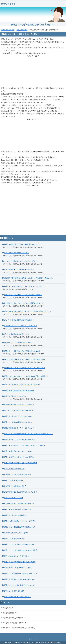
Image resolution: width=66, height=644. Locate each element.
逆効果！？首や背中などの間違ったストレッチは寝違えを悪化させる (28, 278)
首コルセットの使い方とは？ (14, 591)
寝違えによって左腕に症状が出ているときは (20, 585)
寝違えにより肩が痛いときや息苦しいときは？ (21, 573)
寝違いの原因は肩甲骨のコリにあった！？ (19, 405)
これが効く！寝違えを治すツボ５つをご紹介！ (21, 261)
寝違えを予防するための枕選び (15, 515)
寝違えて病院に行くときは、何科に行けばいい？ (21, 244)
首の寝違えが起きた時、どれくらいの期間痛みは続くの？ (25, 303)
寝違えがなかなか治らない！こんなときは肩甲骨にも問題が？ (26, 376)
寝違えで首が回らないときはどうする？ (18, 451)
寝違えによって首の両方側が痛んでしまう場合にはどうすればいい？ (28, 434)
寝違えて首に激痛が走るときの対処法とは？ (20, 390)
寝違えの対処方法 (22, 30)
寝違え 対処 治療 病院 (8, 30)
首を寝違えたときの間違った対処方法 (17, 474)
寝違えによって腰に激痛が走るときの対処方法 (21, 550)
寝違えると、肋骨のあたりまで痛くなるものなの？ (22, 351)
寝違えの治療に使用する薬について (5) (15, 623)
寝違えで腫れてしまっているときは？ (17, 597)
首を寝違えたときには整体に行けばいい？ (19, 504)
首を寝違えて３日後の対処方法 (15, 486)
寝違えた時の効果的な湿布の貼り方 (17, 253)
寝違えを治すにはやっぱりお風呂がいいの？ (20, 440)
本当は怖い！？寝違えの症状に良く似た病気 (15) (19, 628)
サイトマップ (33, 639)
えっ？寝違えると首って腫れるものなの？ (19, 270)
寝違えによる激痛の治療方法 (14, 539)
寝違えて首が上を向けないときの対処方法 (19, 457)
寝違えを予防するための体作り (15, 396)
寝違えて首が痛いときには (14, 498)
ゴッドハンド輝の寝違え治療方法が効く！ (19, 320)
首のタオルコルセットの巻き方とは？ (17, 556)
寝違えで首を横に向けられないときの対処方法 (21, 463)
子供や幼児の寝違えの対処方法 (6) (14, 618)
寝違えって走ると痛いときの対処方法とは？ (20, 544)
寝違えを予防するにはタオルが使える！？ (19, 416)
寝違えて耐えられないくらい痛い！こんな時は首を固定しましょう (28, 312)
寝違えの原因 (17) (9, 608)
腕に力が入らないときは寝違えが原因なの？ (20, 410)
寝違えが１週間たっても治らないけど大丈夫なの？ (22, 385)
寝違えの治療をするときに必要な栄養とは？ (20, 579)
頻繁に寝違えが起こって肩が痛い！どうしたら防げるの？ (25, 368)
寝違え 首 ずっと (8, 4)
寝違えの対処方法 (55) (10, 613)
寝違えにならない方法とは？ (14, 480)
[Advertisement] (33, 72)
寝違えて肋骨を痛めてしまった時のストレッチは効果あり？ (25, 445)
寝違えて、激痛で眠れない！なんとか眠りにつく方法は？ (25, 286)
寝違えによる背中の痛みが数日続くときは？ (20, 562)
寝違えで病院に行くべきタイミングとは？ (19, 428)
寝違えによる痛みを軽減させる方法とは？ (19, 422)
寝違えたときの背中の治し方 (14, 469)
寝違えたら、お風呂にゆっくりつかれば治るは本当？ (23, 295)
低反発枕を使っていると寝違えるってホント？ (21, 326)
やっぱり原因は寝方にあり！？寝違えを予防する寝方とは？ (25, 359)
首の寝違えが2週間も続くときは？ (16, 533)
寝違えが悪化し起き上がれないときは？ (18, 568)
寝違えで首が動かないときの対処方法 (17, 509)
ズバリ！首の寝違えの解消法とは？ (17, 334)
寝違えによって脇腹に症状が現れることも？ (20, 527)
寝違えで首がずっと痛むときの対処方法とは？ (33, 25)
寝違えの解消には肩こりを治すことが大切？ (20, 521)
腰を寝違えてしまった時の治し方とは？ (18, 343)
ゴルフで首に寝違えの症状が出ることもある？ (21, 492)
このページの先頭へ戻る (33, 635)
